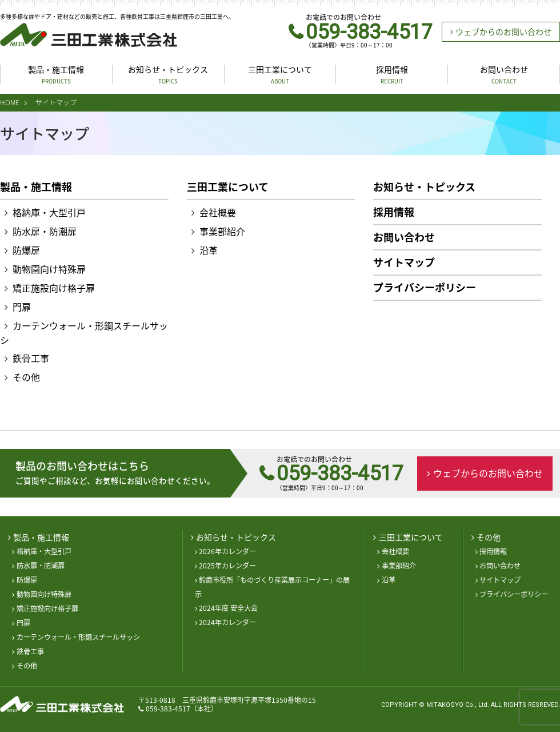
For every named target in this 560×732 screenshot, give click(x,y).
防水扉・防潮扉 (45, 231)
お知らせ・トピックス (168, 75)
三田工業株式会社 (89, 35)
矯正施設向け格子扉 (54, 288)
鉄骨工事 (31, 358)
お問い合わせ (504, 75)
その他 (26, 377)
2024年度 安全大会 (228, 608)
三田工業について (280, 75)
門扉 (22, 307)
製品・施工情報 (56, 75)
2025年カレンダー (227, 566)
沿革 (209, 250)
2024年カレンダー (227, 622)
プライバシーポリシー (425, 288)
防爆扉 (26, 250)
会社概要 (218, 212)
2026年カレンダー (227, 551)
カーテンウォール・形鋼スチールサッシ (78, 637)
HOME (10, 102)
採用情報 (392, 75)
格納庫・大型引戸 (49, 212)
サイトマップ (404, 262)
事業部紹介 (222, 231)
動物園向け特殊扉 (49, 269)
